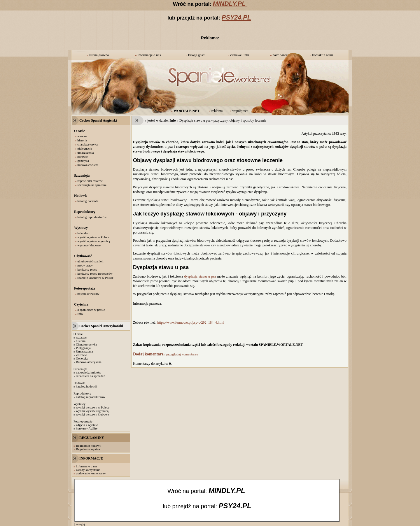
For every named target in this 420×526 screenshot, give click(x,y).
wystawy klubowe (89, 245)
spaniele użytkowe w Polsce (95, 278)
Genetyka (82, 358)
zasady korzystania (88, 470)
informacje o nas (149, 55)
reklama (217, 111)
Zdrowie (81, 355)
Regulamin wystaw (88, 449)
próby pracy (85, 265)
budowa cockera (88, 165)
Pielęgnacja (83, 348)
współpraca (240, 111)
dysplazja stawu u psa (200, 276)
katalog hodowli (88, 201)
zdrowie (82, 157)
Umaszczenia (84, 351)
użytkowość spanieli (90, 261)
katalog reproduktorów (92, 217)
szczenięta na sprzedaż (92, 185)
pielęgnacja (85, 148)
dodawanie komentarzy (91, 473)
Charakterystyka (86, 344)
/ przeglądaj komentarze (166, 354)
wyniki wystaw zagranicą (94, 241)
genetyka (83, 161)
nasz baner (280, 55)
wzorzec (83, 136)
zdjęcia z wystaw (88, 294)
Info (80, 314)
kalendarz (84, 233)
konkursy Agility (87, 428)
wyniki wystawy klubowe (92, 414)
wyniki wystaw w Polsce (93, 237)
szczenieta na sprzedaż (90, 376)
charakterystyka (87, 144)
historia (82, 140)
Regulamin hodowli (89, 446)
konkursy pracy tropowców (95, 273)
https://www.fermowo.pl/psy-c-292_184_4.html (191, 322)
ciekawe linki (239, 55)
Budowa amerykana (89, 362)
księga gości (197, 55)
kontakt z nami (322, 55)
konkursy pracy (87, 269)
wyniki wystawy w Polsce (93, 407)
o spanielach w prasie (91, 310)
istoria (82, 341)
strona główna (99, 55)
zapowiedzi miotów (90, 181)
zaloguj (80, 524)
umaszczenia (85, 152)
